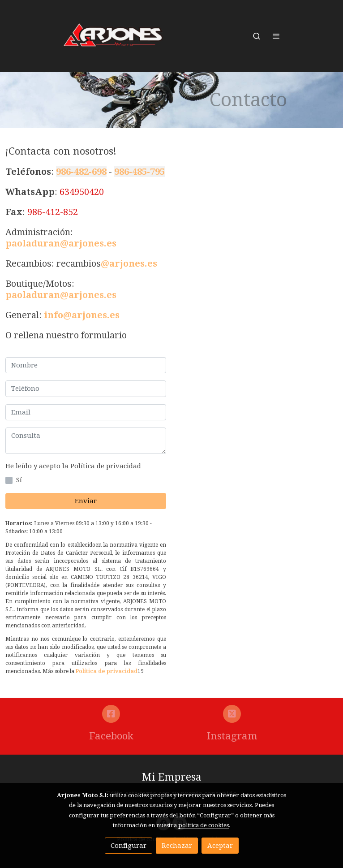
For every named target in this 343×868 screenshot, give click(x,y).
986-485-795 (139, 172)
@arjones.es (129, 263)
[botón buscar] (257, 36)
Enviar (86, 501)
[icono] (111, 714)
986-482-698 (81, 172)
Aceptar (220, 846)
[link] (113, 36)
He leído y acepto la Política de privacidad (73, 466)
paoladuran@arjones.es (61, 243)
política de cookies (204, 825)
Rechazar (177, 846)
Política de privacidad (107, 671)
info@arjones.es (82, 315)
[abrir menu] (276, 36)
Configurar (129, 846)
